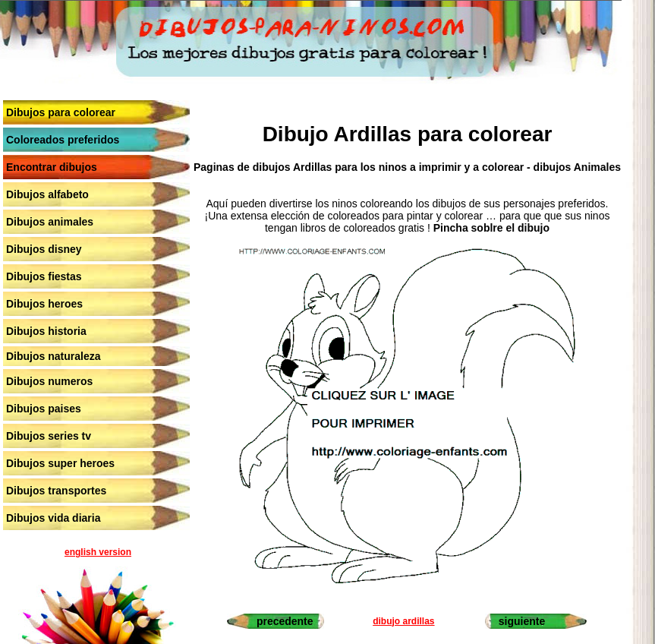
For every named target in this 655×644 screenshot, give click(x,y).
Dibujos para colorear (61, 112)
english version (98, 552)
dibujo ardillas (403, 621)
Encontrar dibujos (52, 167)
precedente (285, 621)
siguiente (522, 621)
